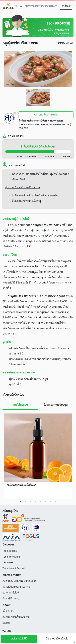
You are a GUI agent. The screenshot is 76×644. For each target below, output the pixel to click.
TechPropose (10, 551)
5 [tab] (41, 502)
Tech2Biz (8, 631)
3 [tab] (31, 502)
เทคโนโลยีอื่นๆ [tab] (20, 405)
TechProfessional (12, 557)
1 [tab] (21, 502)
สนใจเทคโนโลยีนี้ (19, 639)
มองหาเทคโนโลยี (11, 593)
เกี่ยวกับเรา (8, 611)
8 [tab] (56, 502)
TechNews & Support (14, 568)
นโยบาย (6, 623)
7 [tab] (51, 502)
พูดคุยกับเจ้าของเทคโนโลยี (46, 115)
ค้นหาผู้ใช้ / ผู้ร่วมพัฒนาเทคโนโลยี (19, 581)
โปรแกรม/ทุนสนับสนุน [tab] (56, 405)
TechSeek (8, 563)
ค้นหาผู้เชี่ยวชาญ (11, 599)
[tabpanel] (38, 98)
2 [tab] (26, 502)
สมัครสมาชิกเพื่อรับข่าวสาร (16, 617)
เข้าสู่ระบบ (66, 6)
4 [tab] (36, 502)
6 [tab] (46, 502)
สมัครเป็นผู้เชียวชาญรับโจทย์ (17, 587)
